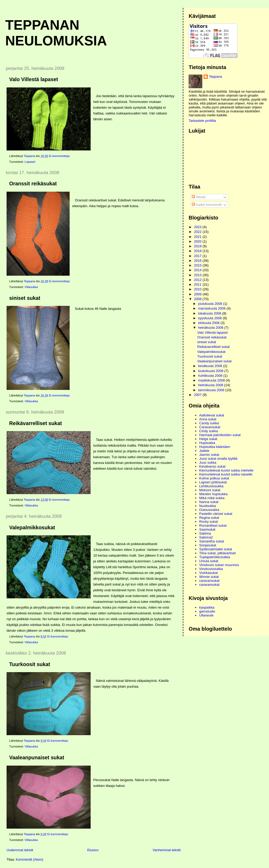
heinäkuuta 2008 (211, 328)
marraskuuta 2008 (212, 308)
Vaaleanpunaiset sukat (37, 757)
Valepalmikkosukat (32, 527)
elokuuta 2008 (209, 323)
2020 (198, 241)
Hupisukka (207, 443)
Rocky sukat (208, 522)
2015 (198, 265)
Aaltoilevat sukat (212, 415)
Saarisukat (207, 529)
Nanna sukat (209, 502)
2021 (198, 237)
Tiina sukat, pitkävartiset (217, 553)
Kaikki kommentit (207, 205)
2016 (198, 261)
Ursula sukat (209, 561)
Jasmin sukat (209, 455)
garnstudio (207, 611)
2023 (198, 227)
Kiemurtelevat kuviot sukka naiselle (226, 474)
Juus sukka (208, 462)
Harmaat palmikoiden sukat (220, 435)
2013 (198, 275)
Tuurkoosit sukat (30, 664)
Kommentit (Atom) (30, 859)
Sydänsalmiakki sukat (216, 549)
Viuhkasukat (208, 573)
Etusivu (93, 850)
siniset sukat (25, 298)
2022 (198, 232)
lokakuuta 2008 (210, 313)
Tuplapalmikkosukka (214, 557)
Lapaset (30, 162)
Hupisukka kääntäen (215, 447)
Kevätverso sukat (212, 466)
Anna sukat (208, 419)
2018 (198, 251)
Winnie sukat (209, 577)
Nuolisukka (208, 506)
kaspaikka (207, 607)
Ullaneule (206, 615)
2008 (198, 299)
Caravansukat (210, 427)
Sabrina (205, 533)
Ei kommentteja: (60, 156)
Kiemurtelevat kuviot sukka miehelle (226, 470)
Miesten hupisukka (213, 494)
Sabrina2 (206, 537)
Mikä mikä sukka (212, 498)
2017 (198, 256)
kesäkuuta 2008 (211, 366)
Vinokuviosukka (211, 569)
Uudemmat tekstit (20, 850)
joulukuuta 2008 (211, 304)
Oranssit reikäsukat (33, 184)
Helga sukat (208, 439)
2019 (198, 246)
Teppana (215, 77)
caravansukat (209, 581)
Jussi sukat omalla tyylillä (218, 459)
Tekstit (199, 197)
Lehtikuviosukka (211, 486)
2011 (198, 284)
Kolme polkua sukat (214, 478)
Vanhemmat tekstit (167, 850)
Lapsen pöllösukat (213, 482)
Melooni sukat (210, 490)
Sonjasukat (208, 545)
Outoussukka (209, 510)
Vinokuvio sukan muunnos (219, 565)
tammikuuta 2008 (212, 390)
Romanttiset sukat (213, 525)
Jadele (204, 451)
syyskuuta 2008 (210, 318)
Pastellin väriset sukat (216, 514)
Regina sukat (209, 518)
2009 (198, 294)
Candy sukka (209, 423)
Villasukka (31, 287)
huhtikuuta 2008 (211, 376)
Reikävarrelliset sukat (36, 423)
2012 (198, 280)
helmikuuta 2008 (211, 385)
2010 (198, 289)
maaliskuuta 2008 (212, 380)
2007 (198, 395)
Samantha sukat (211, 541)
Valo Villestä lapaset (34, 79)
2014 (198, 270)
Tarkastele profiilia (202, 121)
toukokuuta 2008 (211, 371)
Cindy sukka (208, 431)
